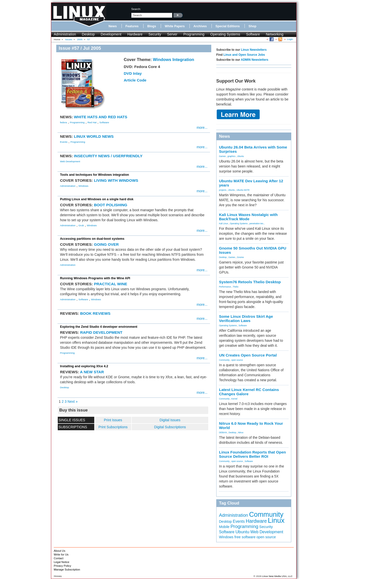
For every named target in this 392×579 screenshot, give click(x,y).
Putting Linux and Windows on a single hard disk (97, 199)
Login (290, 39)
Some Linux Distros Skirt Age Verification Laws (246, 318)
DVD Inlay (133, 73)
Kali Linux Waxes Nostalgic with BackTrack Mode (248, 217)
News (113, 26)
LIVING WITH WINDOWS (116, 180)
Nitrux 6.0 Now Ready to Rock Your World (251, 425)
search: (136, 9)
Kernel (234, 399)
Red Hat (92, 122)
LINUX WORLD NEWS (94, 136)
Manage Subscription (67, 569)
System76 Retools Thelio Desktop (250, 282)
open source (237, 360)
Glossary (58, 576)
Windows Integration (174, 60)
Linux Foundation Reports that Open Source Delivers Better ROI (252, 454)
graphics (231, 156)
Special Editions (228, 26)
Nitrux (241, 432)
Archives (200, 26)
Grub (81, 225)
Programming (194, 34)
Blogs (152, 26)
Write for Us (61, 554)
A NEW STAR (92, 372)
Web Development (70, 161)
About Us (59, 551)
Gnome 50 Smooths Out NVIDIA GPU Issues (253, 250)
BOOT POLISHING (111, 205)
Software (253, 34)
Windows (83, 186)
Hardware (135, 34)
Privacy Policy (62, 566)
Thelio (236, 287)
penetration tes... (257, 223)
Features (132, 26)
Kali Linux (223, 223)
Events (64, 142)
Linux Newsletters (254, 50)
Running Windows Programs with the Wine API (95, 278)
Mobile (224, 527)
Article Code (135, 80)
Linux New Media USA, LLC (277, 576)
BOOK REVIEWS (95, 313)
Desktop (88, 34)
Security (155, 34)
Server (172, 34)
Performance (225, 287)
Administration (65, 34)
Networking (274, 34)
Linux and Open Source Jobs (244, 55)
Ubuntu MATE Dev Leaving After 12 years (251, 183)
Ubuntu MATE (243, 190)
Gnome (240, 257)
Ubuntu (241, 156)
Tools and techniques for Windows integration (94, 175)
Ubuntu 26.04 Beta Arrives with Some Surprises (253, 149)
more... (202, 127)
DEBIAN (223, 432)
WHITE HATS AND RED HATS (101, 117)
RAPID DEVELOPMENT (101, 332)
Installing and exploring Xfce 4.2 (84, 366)
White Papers (175, 26)
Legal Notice (61, 562)
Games (222, 156)
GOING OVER (106, 244)
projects (223, 190)
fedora (63, 122)
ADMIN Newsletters (254, 60)
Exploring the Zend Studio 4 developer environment (99, 327)
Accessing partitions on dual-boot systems (92, 239)
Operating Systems (225, 34)
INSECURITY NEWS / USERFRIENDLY (108, 156)
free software (245, 537)
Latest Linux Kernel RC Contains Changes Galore (249, 392)
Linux (276, 520)
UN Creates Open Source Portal (248, 355)
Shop (252, 26)
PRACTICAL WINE (111, 284)
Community (224, 360)
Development (111, 34)
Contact (59, 558)
